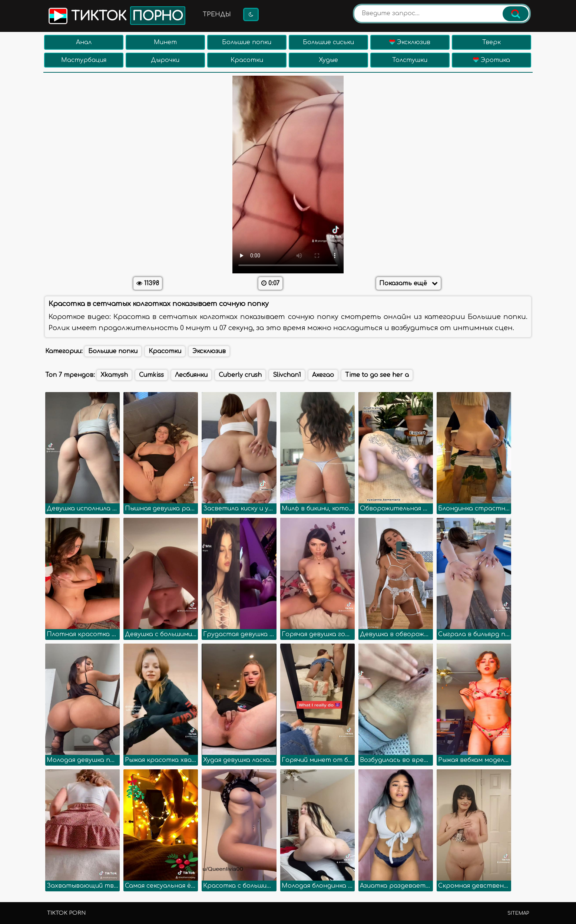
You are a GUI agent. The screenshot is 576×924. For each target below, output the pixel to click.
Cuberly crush (240, 375)
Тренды (217, 14)
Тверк (491, 42)
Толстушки (410, 60)
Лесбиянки (191, 375)
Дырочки (165, 60)
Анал (84, 42)
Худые (328, 60)
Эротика (491, 60)
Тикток (116, 16)
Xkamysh (114, 375)
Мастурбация (84, 60)
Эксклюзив (410, 42)
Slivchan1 (287, 375)
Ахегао (323, 375)
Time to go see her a (377, 375)
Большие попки (247, 42)
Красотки (247, 60)
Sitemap (518, 913)
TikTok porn (66, 913)
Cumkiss (151, 375)
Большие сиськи (328, 42)
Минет (165, 42)
